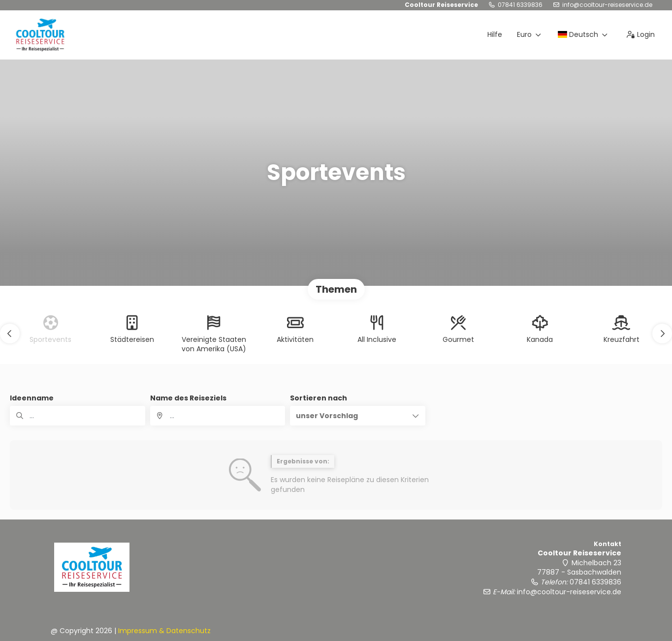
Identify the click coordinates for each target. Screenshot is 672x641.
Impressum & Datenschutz (164, 631)
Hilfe (495, 34)
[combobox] (218, 416)
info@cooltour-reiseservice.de (607, 5)
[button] (10, 334)
